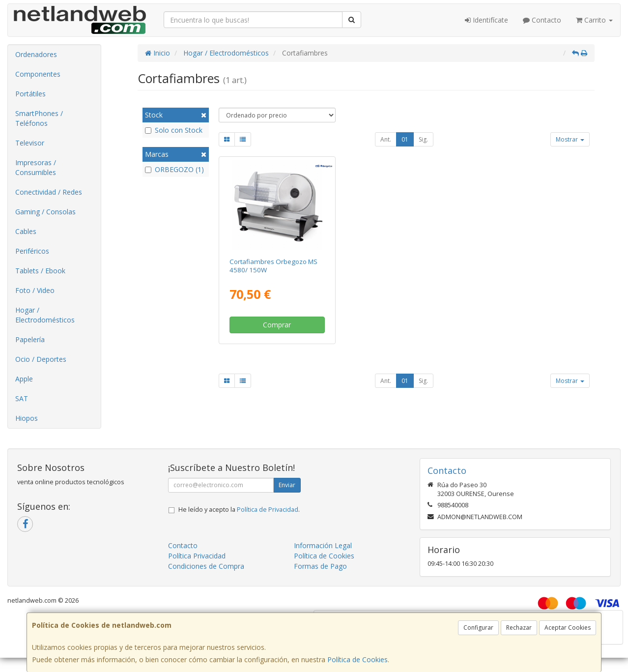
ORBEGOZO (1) (174, 169)
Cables (26, 231)
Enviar (287, 485)
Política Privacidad (197, 556)
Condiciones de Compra (206, 566)
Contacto (542, 20)
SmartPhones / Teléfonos (39, 118)
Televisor (30, 143)
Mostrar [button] (570, 139)
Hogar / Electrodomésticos (45, 315)
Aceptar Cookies (568, 628)
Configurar (478, 628)
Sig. (423, 139)
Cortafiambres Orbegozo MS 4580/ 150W (273, 266)
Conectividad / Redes (49, 192)
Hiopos (27, 418)
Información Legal (323, 545)
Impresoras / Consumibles (36, 167)
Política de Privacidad (268, 510)
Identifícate (486, 20)
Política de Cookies (357, 659)
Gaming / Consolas (45, 212)
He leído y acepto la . (239, 510)
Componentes (38, 74)
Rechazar (519, 628)
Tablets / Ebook (40, 271)
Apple (24, 379)
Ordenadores (36, 54)
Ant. (386, 139)
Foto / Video (35, 290)
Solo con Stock (174, 130)
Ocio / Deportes (41, 359)
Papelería (30, 339)
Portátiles (30, 94)
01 (405, 139)
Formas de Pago (320, 566)
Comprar (277, 325)
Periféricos (32, 251)
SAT (22, 398)
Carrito (594, 20)
